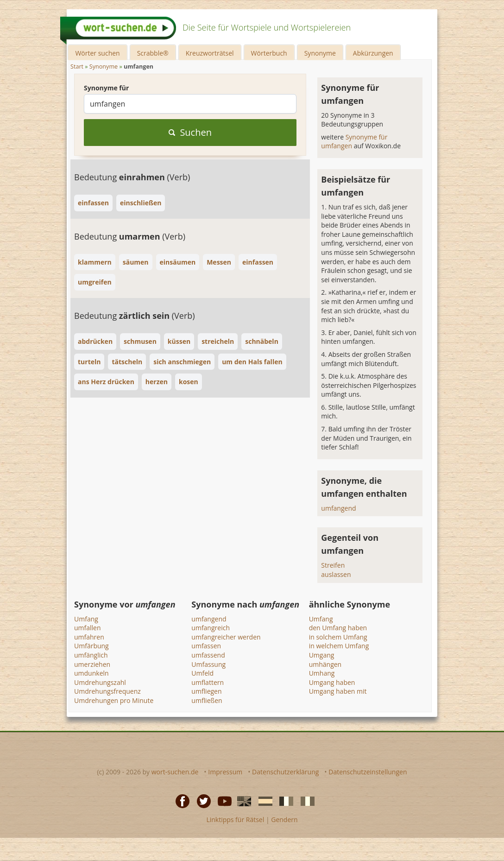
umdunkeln (91, 673)
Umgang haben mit (338, 691)
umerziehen (92, 664)
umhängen (325, 664)
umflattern (208, 682)
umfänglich (91, 655)
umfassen (206, 646)
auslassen (336, 574)
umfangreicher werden (226, 637)
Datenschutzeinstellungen (368, 772)
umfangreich (211, 628)
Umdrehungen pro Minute (114, 700)
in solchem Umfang (338, 637)
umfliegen (206, 691)
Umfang (86, 619)
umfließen (207, 700)
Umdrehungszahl (100, 682)
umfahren (89, 637)
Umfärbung (91, 646)
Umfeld (202, 673)
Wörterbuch (269, 53)
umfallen (88, 628)
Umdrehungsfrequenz (107, 691)
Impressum (225, 772)
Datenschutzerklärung (285, 772)
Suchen (190, 132)
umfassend (208, 655)
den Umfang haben (338, 628)
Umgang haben (332, 682)
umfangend (338, 508)
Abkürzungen (373, 53)
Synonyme (320, 53)
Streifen (333, 565)
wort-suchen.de (175, 772)
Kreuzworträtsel (210, 53)
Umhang (322, 673)
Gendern (284, 820)
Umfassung (208, 664)
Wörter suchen (97, 53)
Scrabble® (153, 53)
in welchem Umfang (339, 646)
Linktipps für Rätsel (235, 820)
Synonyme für (106, 88)
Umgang (322, 655)
